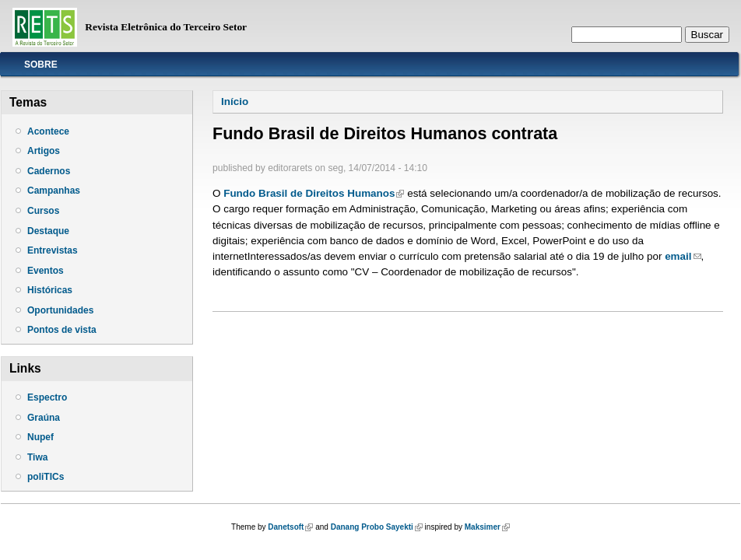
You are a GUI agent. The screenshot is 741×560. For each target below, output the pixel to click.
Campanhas (54, 191)
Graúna (44, 418)
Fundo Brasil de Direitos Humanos (314, 193)
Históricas (50, 290)
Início (235, 101)
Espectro (47, 397)
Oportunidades (60, 310)
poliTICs (46, 477)
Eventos (46, 271)
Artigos (44, 151)
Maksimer (487, 527)
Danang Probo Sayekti (377, 527)
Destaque (48, 231)
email (683, 256)
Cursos (43, 211)
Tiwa (37, 457)
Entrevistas (53, 250)
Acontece (48, 131)
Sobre (41, 65)
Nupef (40, 437)
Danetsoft (290, 527)
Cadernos (49, 171)
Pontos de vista (62, 330)
